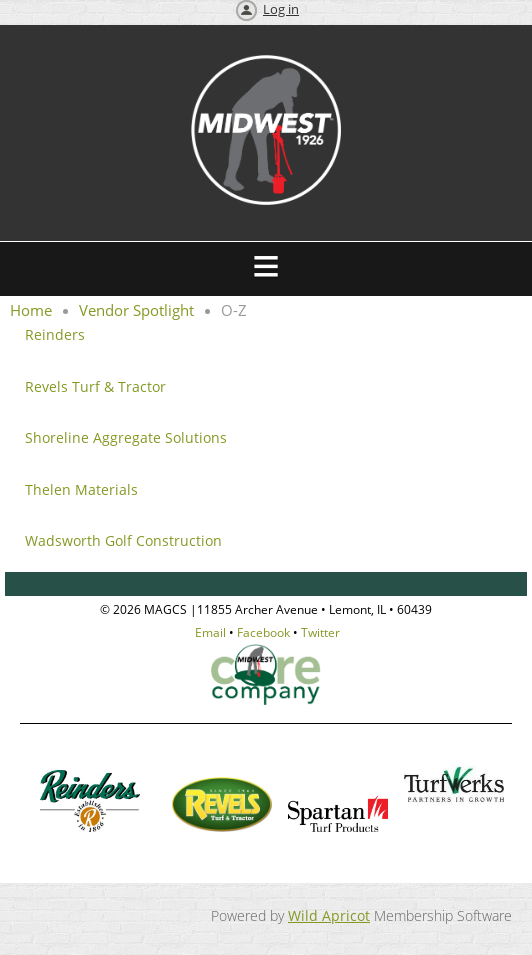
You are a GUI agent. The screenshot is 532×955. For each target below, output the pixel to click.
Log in (281, 9)
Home (31, 310)
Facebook (263, 632)
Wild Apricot (329, 915)
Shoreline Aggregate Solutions (126, 437)
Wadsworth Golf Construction (123, 540)
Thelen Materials (81, 489)
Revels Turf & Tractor (97, 386)
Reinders (55, 334)
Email (210, 632)
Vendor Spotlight (136, 310)
